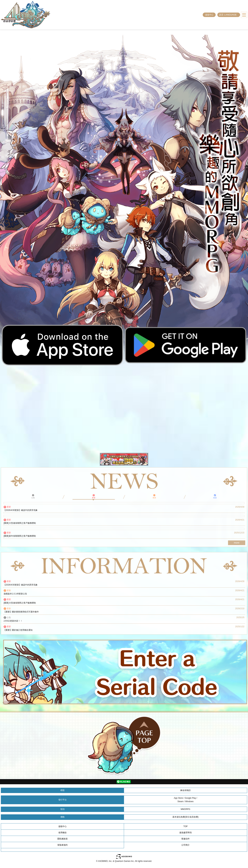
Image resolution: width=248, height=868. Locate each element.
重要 (94, 497)
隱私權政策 (63, 839)
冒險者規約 (63, 845)
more (237, 543)
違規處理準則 (185, 833)
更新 (154, 497)
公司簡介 (185, 845)
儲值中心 (209, 15)
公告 (33, 497)
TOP (185, 826)
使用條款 (63, 833)
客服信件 (185, 839)
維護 (215, 497)
